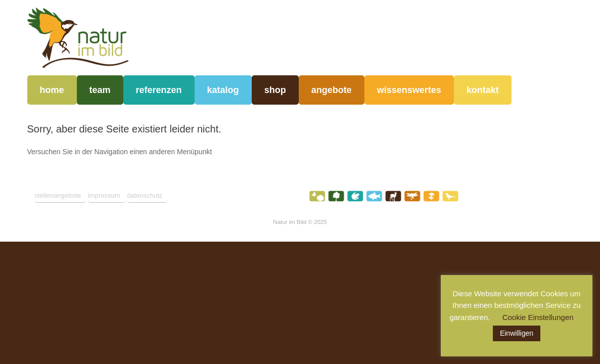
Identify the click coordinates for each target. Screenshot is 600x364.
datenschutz (145, 195)
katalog (223, 90)
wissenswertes (409, 90)
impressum (104, 195)
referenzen (159, 90)
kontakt (483, 90)
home (52, 90)
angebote (332, 90)
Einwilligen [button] (517, 333)
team (100, 90)
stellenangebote (58, 195)
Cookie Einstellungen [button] (538, 317)
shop (275, 90)
